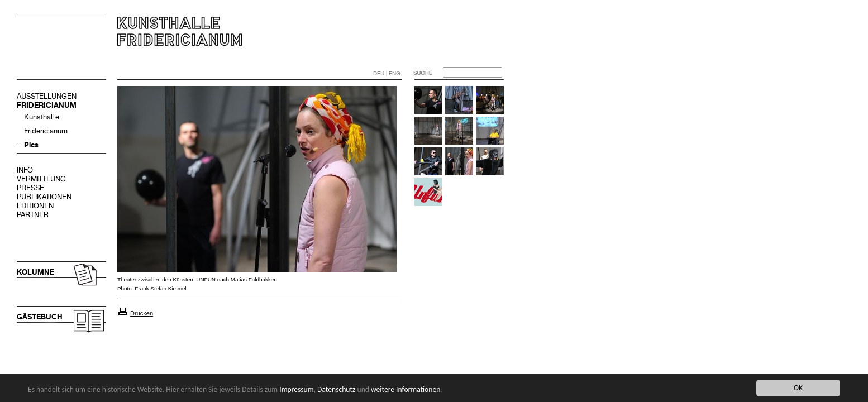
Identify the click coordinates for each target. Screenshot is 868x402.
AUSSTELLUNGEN (47, 96)
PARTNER (33, 215)
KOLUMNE (35, 272)
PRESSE (30, 188)
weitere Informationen (406, 389)
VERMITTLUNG (41, 179)
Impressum (296, 389)
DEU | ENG (387, 73)
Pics (31, 145)
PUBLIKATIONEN (44, 197)
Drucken (142, 313)
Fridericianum (46, 131)
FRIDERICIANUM (47, 105)
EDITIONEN (35, 206)
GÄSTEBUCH (40, 317)
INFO (25, 170)
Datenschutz (336, 389)
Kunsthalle (42, 117)
